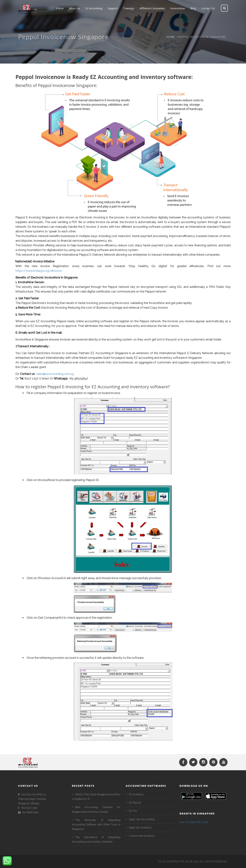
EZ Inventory (136, 794)
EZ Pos (133, 811)
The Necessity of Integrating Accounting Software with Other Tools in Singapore (96, 825)
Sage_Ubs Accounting (142, 819)
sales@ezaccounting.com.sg (55, 374)
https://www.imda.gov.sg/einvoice (39, 271)
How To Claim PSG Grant (194, 822)
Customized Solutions (142, 836)
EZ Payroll (135, 803)
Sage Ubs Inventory (140, 828)
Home (171, 37)
